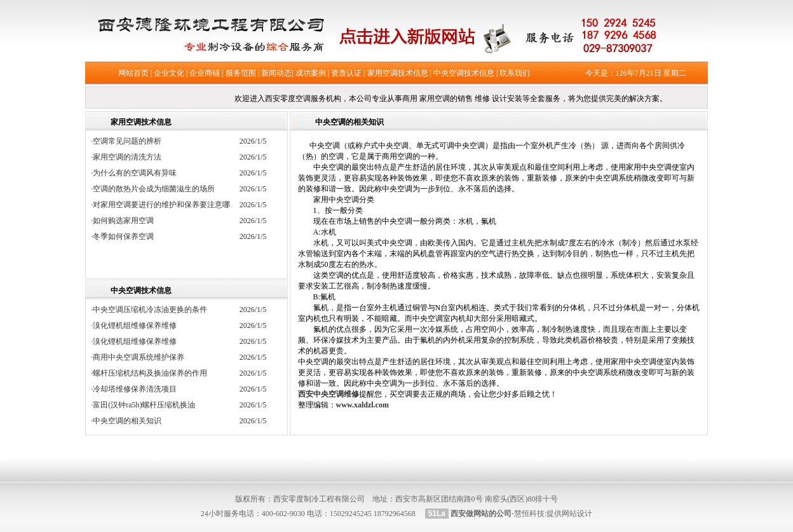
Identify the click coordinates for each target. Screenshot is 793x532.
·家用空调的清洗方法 (130, 157)
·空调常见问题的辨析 (130, 141)
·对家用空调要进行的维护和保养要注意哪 (164, 205)
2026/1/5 (253, 141)
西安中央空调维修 (329, 394)
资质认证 (346, 73)
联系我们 (515, 73)
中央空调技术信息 (464, 73)
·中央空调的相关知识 (126, 421)
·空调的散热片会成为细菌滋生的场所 (157, 189)
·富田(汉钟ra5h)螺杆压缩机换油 (143, 405)
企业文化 (169, 73)
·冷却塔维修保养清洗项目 (134, 389)
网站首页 (133, 73)
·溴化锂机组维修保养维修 (134, 325)
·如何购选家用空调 (126, 221)
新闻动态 (276, 73)
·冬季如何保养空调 (126, 236)
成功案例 (311, 73)
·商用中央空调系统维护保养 (138, 357)
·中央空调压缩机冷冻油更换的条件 (149, 310)
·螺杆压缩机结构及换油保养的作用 (149, 373)
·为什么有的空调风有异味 (138, 173)
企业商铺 (205, 73)
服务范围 (241, 73)
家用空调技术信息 (398, 73)
